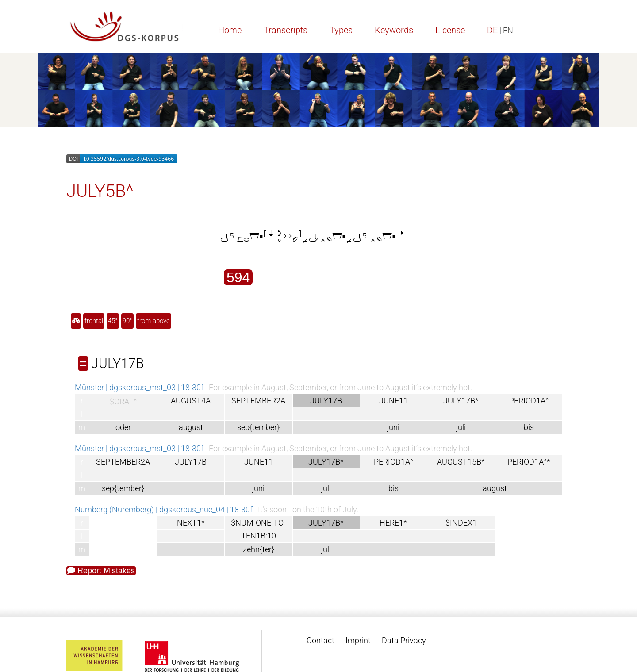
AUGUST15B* (461, 462)
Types (341, 30)
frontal (94, 321)
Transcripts (286, 30)
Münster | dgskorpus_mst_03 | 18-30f (139, 387)
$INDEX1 (461, 523)
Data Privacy (404, 640)
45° (113, 321)
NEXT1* (191, 523)
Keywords (394, 30)
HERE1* (393, 523)
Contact (320, 640)
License (450, 30)
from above (153, 321)
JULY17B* (461, 401)
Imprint (358, 640)
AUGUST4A (191, 401)
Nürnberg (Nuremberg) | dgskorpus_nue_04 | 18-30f (164, 509)
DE (492, 30)
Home (230, 30)
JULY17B (191, 462)
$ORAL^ (123, 401)
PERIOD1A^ (529, 401)
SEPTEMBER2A (258, 401)
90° (127, 321)
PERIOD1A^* (529, 462)
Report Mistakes (101, 571)
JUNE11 (393, 401)
